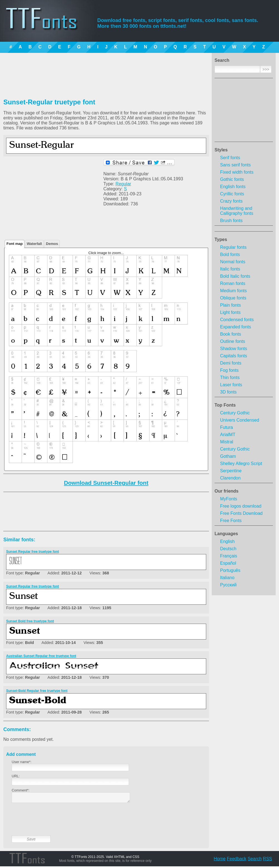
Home (220, 860)
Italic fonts (230, 269)
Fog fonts (229, 370)
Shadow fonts (234, 349)
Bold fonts (230, 255)
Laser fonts (231, 385)
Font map (15, 244)
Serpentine (231, 471)
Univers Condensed (240, 420)
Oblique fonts (233, 298)
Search (255, 860)
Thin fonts (230, 378)
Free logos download (241, 506)
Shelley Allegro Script (241, 463)
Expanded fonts (236, 327)
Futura (226, 427)
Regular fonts (233, 247)
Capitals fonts (234, 356)
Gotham (228, 456)
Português (230, 570)
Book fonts (231, 334)
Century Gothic (235, 413)
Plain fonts (231, 305)
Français (229, 556)
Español (228, 563)
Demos (52, 244)
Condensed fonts (237, 320)
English (227, 541)
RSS (267, 860)
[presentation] (54, 823)
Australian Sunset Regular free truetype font (41, 656)
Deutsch (228, 549)
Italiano (227, 578)
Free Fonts (231, 521)
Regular (123, 184)
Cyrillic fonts (232, 194)
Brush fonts (231, 221)
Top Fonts (225, 405)
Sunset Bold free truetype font (30, 621)
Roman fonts (233, 283)
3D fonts (228, 392)
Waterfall (34, 244)
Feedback (236, 860)
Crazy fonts (231, 201)
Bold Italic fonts (235, 276)
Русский (228, 585)
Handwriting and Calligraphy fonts (237, 211)
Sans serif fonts (235, 165)
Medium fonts (233, 291)
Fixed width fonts (237, 172)
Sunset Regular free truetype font (33, 552)
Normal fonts (233, 262)
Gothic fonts (232, 179)
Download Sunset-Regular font (106, 483)
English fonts (233, 187)
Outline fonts (233, 341)
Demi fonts (231, 363)
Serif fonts (230, 158)
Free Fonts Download (241, 513)
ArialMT (228, 435)
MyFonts (229, 499)
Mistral (227, 442)
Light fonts (230, 312)
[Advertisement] (244, 112)
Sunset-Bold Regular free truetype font (37, 691)
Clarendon (230, 478)
